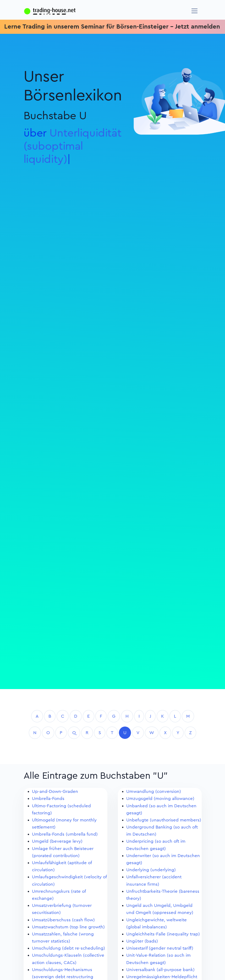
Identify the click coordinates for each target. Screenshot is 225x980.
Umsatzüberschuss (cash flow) (63, 920)
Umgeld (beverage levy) (57, 841)
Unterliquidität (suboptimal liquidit (73, 146)
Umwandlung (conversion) (154, 791)
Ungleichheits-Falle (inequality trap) (163, 934)
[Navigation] (194, 11)
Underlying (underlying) (151, 870)
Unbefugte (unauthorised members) (164, 820)
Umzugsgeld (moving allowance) (160, 798)
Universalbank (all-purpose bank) (160, 970)
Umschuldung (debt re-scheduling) (68, 948)
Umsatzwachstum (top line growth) (68, 927)
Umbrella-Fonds (48, 798)
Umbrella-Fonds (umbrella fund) (65, 834)
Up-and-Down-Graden (55, 791)
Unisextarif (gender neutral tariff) (160, 948)
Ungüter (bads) (142, 941)
